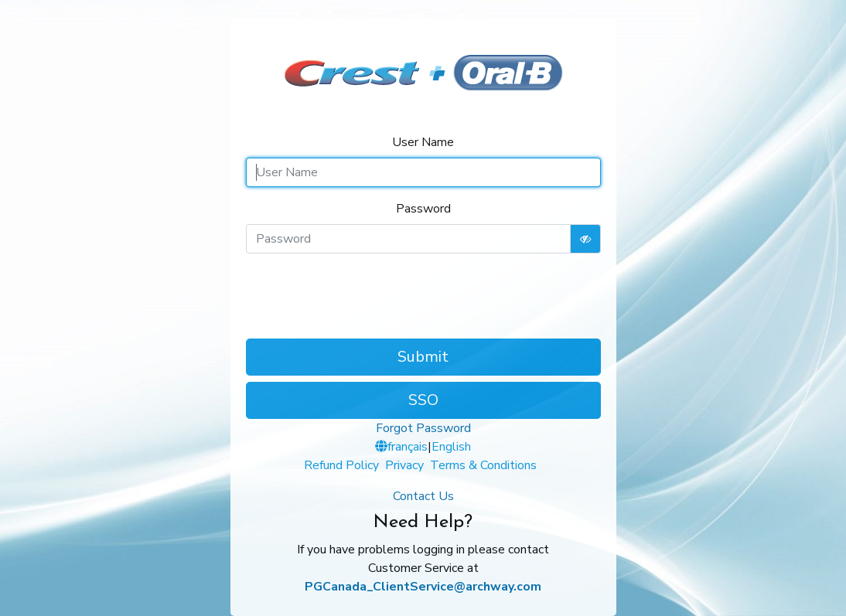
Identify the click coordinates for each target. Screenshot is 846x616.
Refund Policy (341, 465)
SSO (423, 400)
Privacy (404, 465)
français (408, 447)
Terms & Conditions (483, 465)
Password (423, 209)
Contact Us (423, 496)
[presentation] (423, 296)
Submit (423, 357)
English (451, 447)
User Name (423, 142)
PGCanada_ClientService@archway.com (423, 587)
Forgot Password (423, 428)
